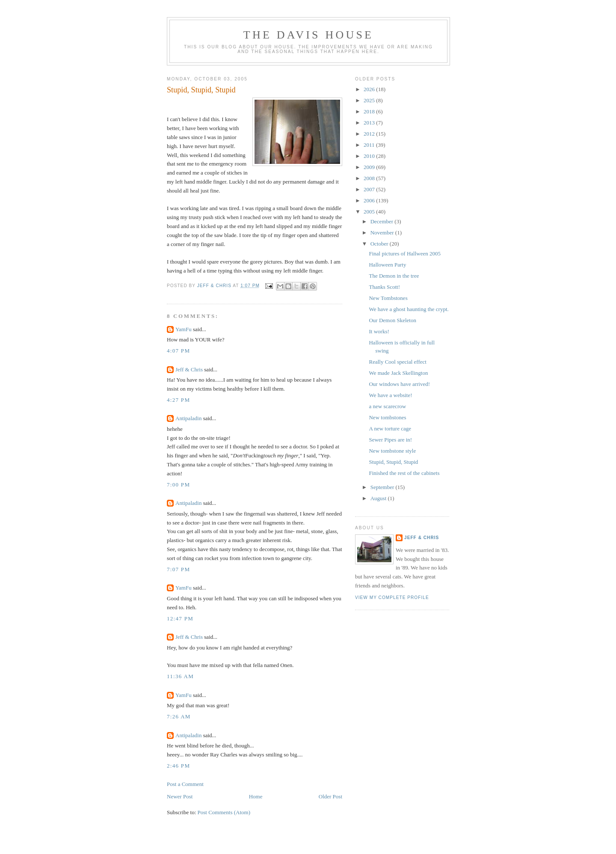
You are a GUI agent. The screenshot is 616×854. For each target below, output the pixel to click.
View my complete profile (392, 598)
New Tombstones (388, 298)
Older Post (330, 796)
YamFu (184, 329)
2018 (370, 111)
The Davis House (308, 35)
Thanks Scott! (384, 287)
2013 (370, 123)
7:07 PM (178, 569)
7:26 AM (179, 716)
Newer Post (180, 796)
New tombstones (387, 417)
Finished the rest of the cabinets (404, 473)
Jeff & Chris (189, 369)
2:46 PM (178, 766)
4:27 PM (178, 400)
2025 (370, 100)
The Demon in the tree (394, 276)
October (380, 244)
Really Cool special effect (397, 362)
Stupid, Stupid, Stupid (393, 462)
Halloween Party (387, 265)
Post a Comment (185, 784)
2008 (370, 178)
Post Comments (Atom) (224, 812)
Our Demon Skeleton (392, 320)
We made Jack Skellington (398, 373)
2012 (370, 134)
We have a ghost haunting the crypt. (409, 309)
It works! (379, 331)
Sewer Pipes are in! (390, 440)
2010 (370, 156)
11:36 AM (180, 676)
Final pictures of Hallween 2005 (405, 254)
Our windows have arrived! (399, 384)
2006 (370, 200)
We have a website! (390, 395)
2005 (370, 212)
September (383, 487)
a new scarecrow (387, 406)
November (383, 233)
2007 (370, 189)
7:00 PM (178, 485)
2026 (370, 89)
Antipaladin (188, 418)
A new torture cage (390, 428)
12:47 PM (180, 618)
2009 (370, 167)
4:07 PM (178, 351)
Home (256, 796)
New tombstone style (392, 451)
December (383, 221)
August (379, 498)
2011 (370, 145)
